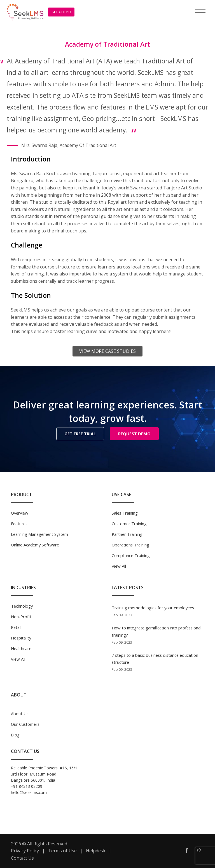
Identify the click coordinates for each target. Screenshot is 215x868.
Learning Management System (39, 534)
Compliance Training (131, 555)
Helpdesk (96, 851)
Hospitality (21, 638)
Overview (20, 513)
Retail (16, 627)
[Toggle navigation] (200, 10)
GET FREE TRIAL (80, 434)
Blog (15, 735)
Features (19, 524)
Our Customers (25, 724)
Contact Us (22, 858)
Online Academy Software (35, 545)
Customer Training (129, 524)
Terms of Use (62, 851)
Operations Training (130, 545)
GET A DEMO (61, 12)
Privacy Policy (25, 851)
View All (119, 566)
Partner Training (127, 534)
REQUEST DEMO (134, 434)
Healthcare (21, 648)
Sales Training (125, 513)
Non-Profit (21, 617)
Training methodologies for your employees (153, 608)
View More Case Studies (107, 351)
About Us (20, 714)
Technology (22, 606)
